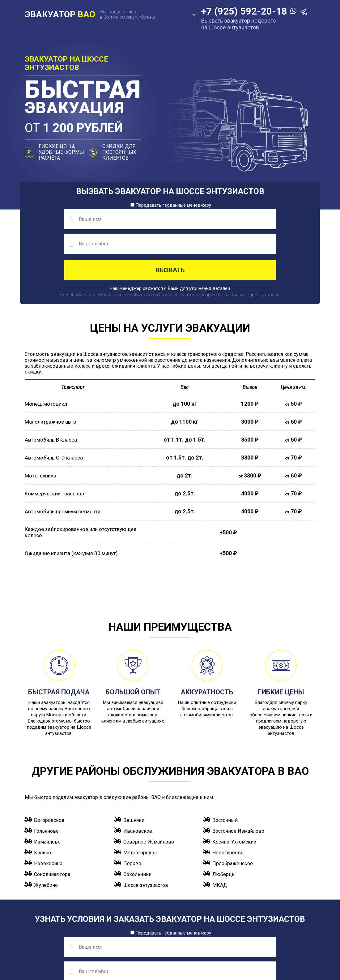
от (83, 129)
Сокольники (137, 824)
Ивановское (138, 781)
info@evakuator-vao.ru (113, 950)
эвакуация (83, 99)
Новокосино (48, 813)
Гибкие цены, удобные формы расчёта (61, 152)
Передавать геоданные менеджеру (171, 205)
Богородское (49, 770)
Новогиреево (228, 803)
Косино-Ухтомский (234, 792)
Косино (42, 803)
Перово (132, 813)
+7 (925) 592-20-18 (238, 11)
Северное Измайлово (149, 792)
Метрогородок (140, 803)
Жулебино (46, 835)
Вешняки (134, 770)
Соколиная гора (52, 824)
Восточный (225, 770)
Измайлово (47, 792)
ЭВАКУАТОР (60, 14)
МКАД (220, 835)
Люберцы (224, 824)
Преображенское (233, 813)
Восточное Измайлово (238, 781)
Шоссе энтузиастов (146, 835)
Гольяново (46, 781)
